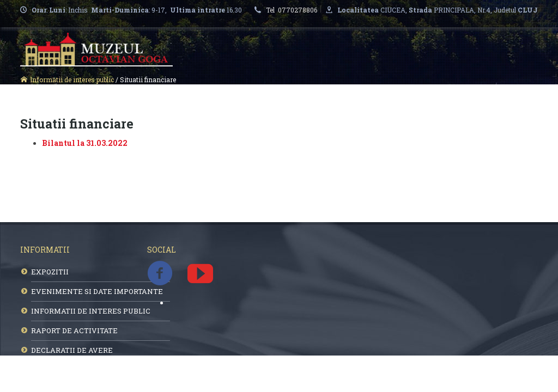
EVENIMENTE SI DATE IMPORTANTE (97, 291)
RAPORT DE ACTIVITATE (74, 330)
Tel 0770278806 (293, 10)
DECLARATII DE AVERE (72, 350)
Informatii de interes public (72, 79)
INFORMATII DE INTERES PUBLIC (91, 311)
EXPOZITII (50, 272)
